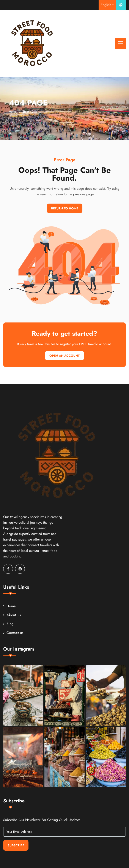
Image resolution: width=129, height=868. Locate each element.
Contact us (13, 633)
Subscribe (16, 845)
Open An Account (64, 356)
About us (12, 615)
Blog (9, 624)
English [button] (106, 5)
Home (13, 112)
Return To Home (65, 208)
